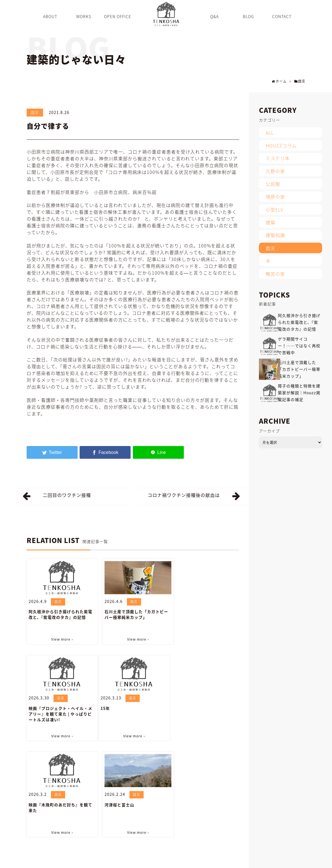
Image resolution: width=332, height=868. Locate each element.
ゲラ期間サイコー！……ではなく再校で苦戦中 (299, 346)
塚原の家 (275, 197)
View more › (61, 639)
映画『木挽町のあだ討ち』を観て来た (133, 710)
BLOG (200, 861)
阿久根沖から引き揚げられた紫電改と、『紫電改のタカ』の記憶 (60, 614)
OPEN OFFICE (161, 861)
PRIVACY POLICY (304, 861)
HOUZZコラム (281, 145)
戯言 (35, 112)
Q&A (184, 861)
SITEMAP (275, 861)
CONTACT (252, 861)
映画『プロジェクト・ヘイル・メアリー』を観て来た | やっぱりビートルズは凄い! (205, 617)
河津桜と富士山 (188, 707)
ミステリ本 (278, 158)
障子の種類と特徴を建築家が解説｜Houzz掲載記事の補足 (299, 393)
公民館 (273, 184)
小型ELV (274, 210)
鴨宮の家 (275, 274)
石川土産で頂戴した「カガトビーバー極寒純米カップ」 (133, 614)
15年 (33, 707)
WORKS (136, 861)
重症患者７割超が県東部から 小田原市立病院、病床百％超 (92, 192)
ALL (270, 133)
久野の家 (275, 171)
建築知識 (275, 235)
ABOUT (116, 861)
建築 (271, 222)
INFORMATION (224, 861)
